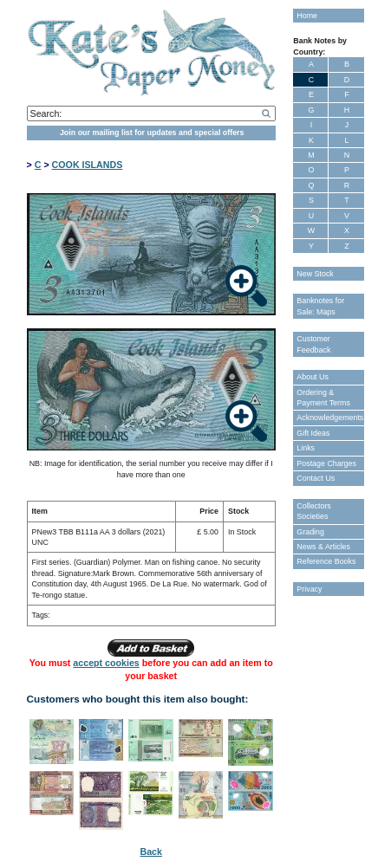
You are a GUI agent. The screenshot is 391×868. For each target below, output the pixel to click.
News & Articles (323, 547)
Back (150, 852)
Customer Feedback (313, 344)
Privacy (309, 589)
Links (306, 448)
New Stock (315, 274)
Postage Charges (326, 463)
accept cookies (106, 663)
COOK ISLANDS (88, 165)
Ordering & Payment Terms (323, 398)
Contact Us (316, 478)
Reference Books (326, 561)
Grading (310, 532)
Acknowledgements (330, 418)
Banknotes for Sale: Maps (320, 306)
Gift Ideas (313, 433)
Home (307, 16)
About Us (313, 377)
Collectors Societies (313, 511)
